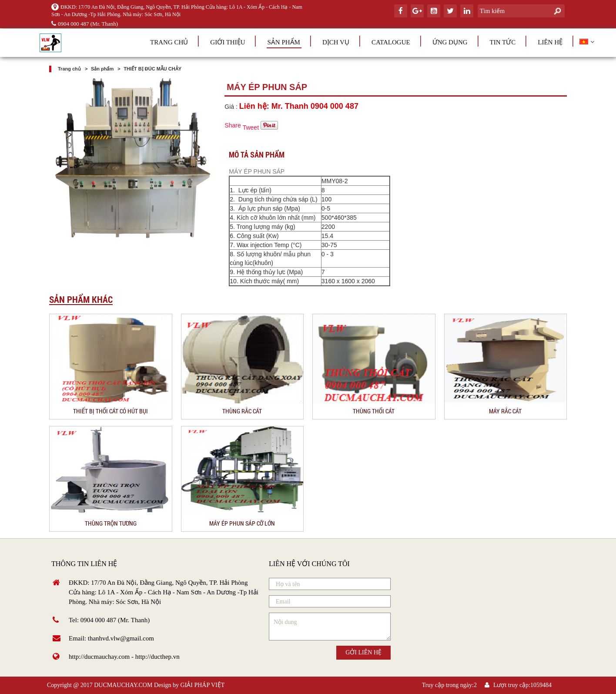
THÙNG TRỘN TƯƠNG (111, 523)
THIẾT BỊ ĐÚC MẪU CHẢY (152, 69)
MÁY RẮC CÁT (505, 411)
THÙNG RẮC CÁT (242, 411)
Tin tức (503, 42)
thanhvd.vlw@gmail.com (121, 638)
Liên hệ (550, 42)
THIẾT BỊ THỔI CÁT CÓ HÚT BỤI (110, 411)
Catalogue (391, 42)
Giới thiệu (228, 42)
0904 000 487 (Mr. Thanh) (85, 24)
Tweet (251, 127)
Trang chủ (169, 42)
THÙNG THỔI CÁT (374, 411)
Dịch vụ (336, 42)
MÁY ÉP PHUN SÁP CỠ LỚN (242, 523)
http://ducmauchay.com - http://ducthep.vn (124, 657)
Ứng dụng (450, 42)
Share (233, 125)
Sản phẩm (283, 42)
